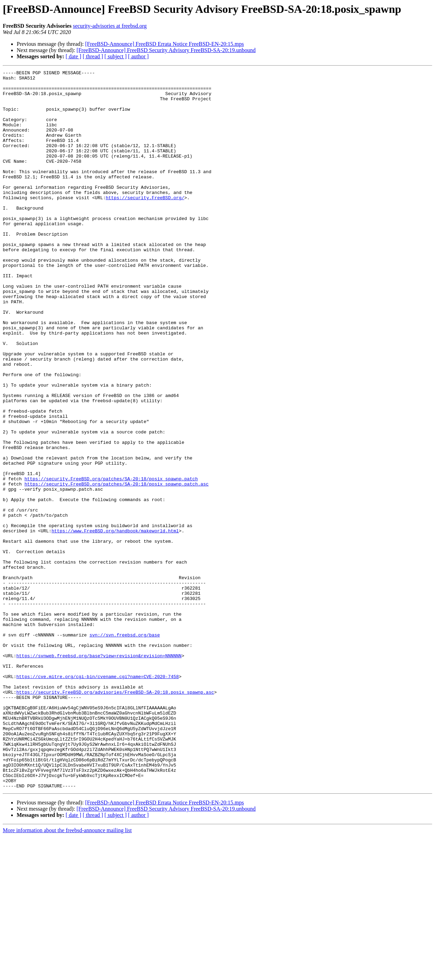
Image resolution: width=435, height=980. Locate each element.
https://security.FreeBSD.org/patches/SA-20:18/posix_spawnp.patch (111, 561)
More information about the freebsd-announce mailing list (67, 974)
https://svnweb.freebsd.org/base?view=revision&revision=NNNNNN (99, 773)
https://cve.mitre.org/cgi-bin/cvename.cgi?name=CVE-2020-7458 (98, 798)
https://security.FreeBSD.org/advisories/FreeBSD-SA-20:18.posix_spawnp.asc (115, 817)
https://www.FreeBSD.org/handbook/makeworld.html (115, 623)
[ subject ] (116, 56)
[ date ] (73, 56)
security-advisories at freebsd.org (110, 26)
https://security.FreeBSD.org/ (145, 223)
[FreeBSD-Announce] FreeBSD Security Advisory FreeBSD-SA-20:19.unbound (166, 50)
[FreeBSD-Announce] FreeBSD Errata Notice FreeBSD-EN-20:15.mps (164, 44)
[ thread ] (93, 56)
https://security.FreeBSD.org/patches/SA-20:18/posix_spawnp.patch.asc (116, 567)
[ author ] (139, 56)
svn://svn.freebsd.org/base (125, 748)
